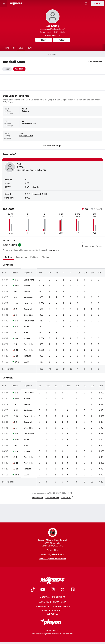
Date (5, 273)
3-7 (16, 315)
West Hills (28, 344)
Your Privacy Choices (53, 610)
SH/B (48, 386)
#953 (28, 198)
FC (85, 386)
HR (99, 273)
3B (92, 273)
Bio (14, 48)
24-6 (17, 362)
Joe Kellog (52, 26)
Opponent (28, 273)
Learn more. (54, 250)
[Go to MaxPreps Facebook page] (73, 590)
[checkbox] (84, 244)
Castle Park (29, 280)
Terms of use (42, 607)
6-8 (16, 309)
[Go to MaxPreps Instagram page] (53, 590)
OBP (101, 386)
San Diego (28, 297)
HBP (69, 386)
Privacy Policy (59, 602)
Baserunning (21, 257)
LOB (92, 386)
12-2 (17, 327)
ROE (78, 386)
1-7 (16, 344)
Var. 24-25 (19, 69)
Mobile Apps (59, 597)
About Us (45, 597)
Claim (44, 40)
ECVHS (27, 362)
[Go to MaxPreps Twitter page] (63, 590)
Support (53, 614)
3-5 (16, 291)
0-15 (16, 356)
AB (57, 273)
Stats (21, 48)
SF (40, 386)
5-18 (16, 350)
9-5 (16, 321)
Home (7, 48)
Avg (41, 273)
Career (7, 69)
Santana (27, 356)
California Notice (61, 607)
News (29, 48)
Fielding (34, 257)
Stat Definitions (95, 62)
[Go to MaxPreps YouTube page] (43, 590)
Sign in (97, 4)
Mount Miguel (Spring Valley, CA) (52, 29)
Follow (62, 40)
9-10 (16, 303)
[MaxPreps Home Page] (48, 55)
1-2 (16, 332)
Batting (8, 257)
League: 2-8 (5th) (40, 194)
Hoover (27, 286)
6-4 (16, 338)
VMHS (26, 327)
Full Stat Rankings (53, 145)
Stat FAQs (67, 498)
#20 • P (52, 35)
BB (56, 386)
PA (50, 273)
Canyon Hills (29, 303)
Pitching (45, 257)
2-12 (16, 297)
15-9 (17, 286)
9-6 (16, 280)
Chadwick (28, 309)
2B (85, 273)
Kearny (27, 291)
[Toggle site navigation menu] (4, 4)
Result (15, 273)
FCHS (26, 332)
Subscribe (44, 602)
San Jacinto (29, 321)
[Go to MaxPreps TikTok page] (33, 590)
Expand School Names (92, 245)
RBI (78, 273)
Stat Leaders (38, 498)
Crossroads (29, 315)
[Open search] (86, 4)
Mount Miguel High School (52, 535)
